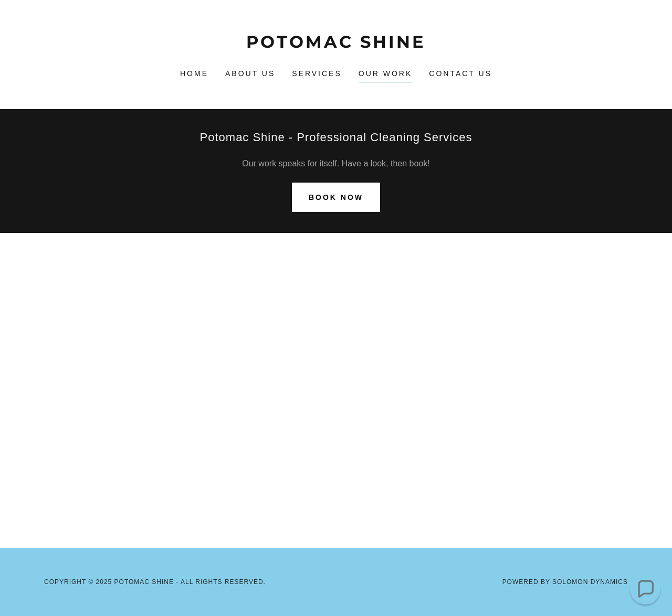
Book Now (336, 197)
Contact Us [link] (460, 73)
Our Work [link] (386, 73)
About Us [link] (250, 73)
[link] (336, 45)
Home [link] (194, 73)
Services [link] (317, 73)
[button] (645, 589)
